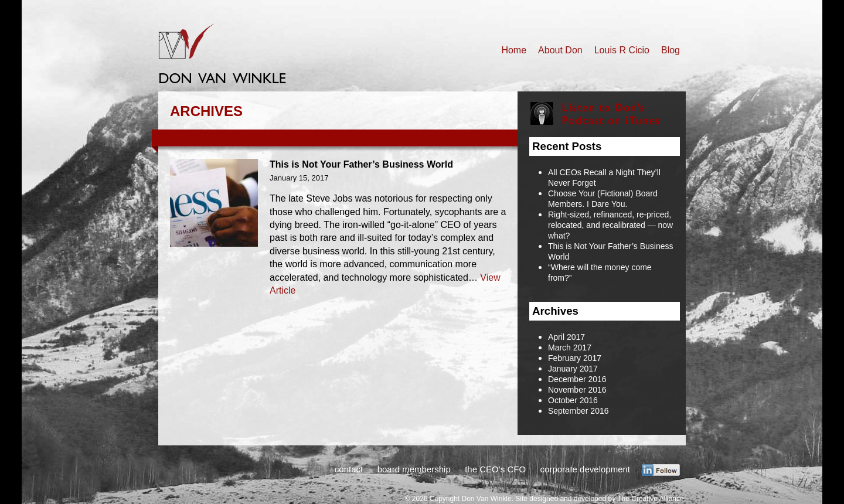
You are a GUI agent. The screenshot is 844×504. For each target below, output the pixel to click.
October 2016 (573, 400)
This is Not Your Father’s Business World (361, 164)
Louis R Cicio (622, 50)
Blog (671, 50)
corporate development (585, 469)
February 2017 (575, 358)
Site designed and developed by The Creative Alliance (599, 499)
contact (349, 469)
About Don (560, 50)
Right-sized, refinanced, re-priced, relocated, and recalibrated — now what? (610, 225)
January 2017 (573, 369)
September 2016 (578, 411)
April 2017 (566, 337)
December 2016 (577, 379)
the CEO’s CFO (495, 469)
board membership (414, 469)
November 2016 (577, 390)
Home (514, 50)
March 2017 (570, 348)
